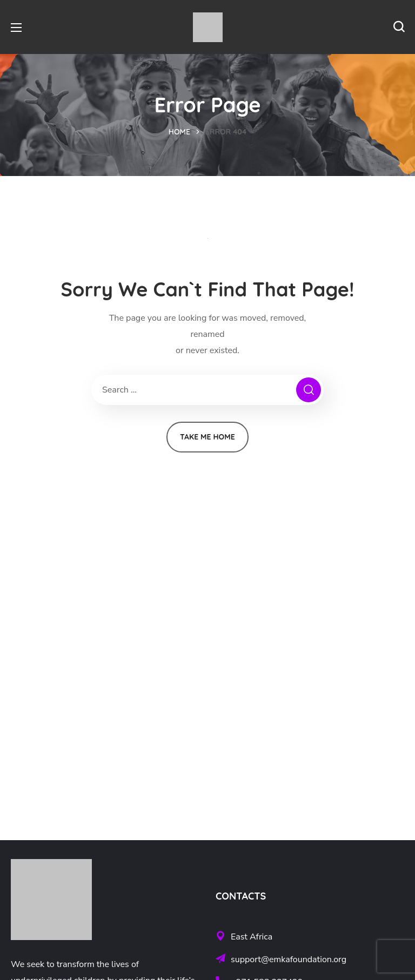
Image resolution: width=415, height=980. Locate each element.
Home (179, 132)
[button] (399, 27)
